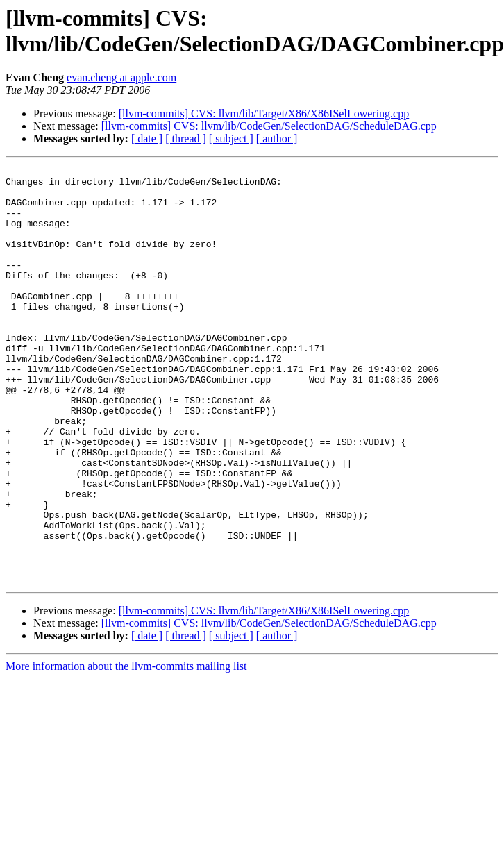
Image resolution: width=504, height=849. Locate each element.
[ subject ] (231, 138)
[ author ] (277, 138)
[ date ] (147, 138)
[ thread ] (186, 138)
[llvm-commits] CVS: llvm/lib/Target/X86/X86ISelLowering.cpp (264, 114)
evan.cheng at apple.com (121, 77)
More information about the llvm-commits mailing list (126, 749)
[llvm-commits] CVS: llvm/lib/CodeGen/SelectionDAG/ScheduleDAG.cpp (269, 126)
